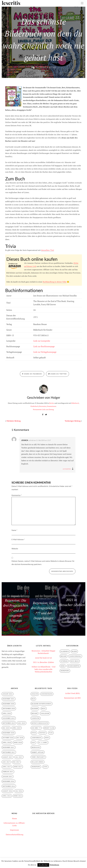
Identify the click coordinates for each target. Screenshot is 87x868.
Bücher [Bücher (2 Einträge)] (35, 714)
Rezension (64, 74)
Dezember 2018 (9, 733)
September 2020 (9, 709)
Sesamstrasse (76, 74)
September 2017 (9, 753)
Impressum (14, 831)
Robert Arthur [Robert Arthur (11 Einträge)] (38, 753)
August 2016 (8, 792)
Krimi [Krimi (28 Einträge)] (47, 738)
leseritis (10, 3)
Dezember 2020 (9, 704)
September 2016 (9, 787)
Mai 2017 (16, 762)
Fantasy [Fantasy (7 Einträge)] (43, 733)
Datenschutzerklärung (14, 835)
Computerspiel (75, 656)
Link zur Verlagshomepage (45, 352)
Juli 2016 (19, 792)
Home (14, 819)
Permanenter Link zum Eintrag (43, 409)
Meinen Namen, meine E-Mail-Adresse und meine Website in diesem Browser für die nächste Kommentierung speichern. (43, 563)
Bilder (74, 651)
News (63, 666)
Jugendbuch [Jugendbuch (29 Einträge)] (37, 738)
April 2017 (7, 767)
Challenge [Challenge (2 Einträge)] (45, 714)
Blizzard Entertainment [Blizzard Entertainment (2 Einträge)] (42, 704)
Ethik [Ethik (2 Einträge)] (34, 733)
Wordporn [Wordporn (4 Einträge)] (36, 767)
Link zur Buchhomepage (44, 346)
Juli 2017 (19, 757)
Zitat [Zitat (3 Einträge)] (45, 767)
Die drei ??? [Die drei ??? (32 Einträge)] (36, 728)
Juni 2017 (6, 762)
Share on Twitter (57, 374)
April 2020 (7, 714)
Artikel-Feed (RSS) (72, 693)
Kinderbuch (52, 74)
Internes (64, 661)
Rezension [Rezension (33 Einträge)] (36, 748)
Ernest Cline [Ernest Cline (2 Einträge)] (49, 728)
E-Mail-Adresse (18, 539)
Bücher (52, 67)
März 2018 (18, 743)
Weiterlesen (54, 865)
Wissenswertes (74, 666)
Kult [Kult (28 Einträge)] (33, 743)
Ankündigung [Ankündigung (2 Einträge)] (47, 694)
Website (15, 549)
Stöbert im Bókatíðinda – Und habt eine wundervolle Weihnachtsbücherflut (43, 669)
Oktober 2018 (8, 738)
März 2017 (18, 767)
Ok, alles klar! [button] (43, 865)
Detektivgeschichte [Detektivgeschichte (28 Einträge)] (40, 723)
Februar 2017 (8, 772)
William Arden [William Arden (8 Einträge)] (38, 762)
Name (14, 530)
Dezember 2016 (9, 782)
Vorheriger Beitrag (73, 421)
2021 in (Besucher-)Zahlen (43, 662)
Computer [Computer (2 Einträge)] (36, 718)
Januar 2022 (8, 694)
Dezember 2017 (9, 748)
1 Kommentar (44, 71)
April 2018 (7, 743)
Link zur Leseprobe (42, 341)
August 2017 (8, 757)
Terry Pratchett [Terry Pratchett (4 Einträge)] (38, 757)
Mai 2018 (20, 738)
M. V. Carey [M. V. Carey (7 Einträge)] (43, 743)
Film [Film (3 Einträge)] (51, 733)
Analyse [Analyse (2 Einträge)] (35, 694)
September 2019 (9, 723)
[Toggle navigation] (82, 3)
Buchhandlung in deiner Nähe (55, 282)
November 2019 (9, 718)
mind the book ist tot (43, 658)
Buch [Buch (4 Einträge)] (44, 709)
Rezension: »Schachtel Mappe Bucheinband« (43, 652)
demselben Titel (48, 250)
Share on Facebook (32, 374)
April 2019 (17, 728)
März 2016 (18, 796)
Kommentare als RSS (72, 698)
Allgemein (65, 651)
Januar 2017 (8, 777)
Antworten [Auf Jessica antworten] (67, 469)
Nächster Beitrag (14, 421)
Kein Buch (75, 661)
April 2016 (7, 796)
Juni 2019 (22, 723)
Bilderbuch (40, 74)
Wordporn (65, 671)
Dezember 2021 (9, 699)
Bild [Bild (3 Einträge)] (33, 699)
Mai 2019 (6, 728)
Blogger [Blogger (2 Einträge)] (35, 709)
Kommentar (17, 495)
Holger (43, 67)
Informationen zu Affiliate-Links (14, 825)
